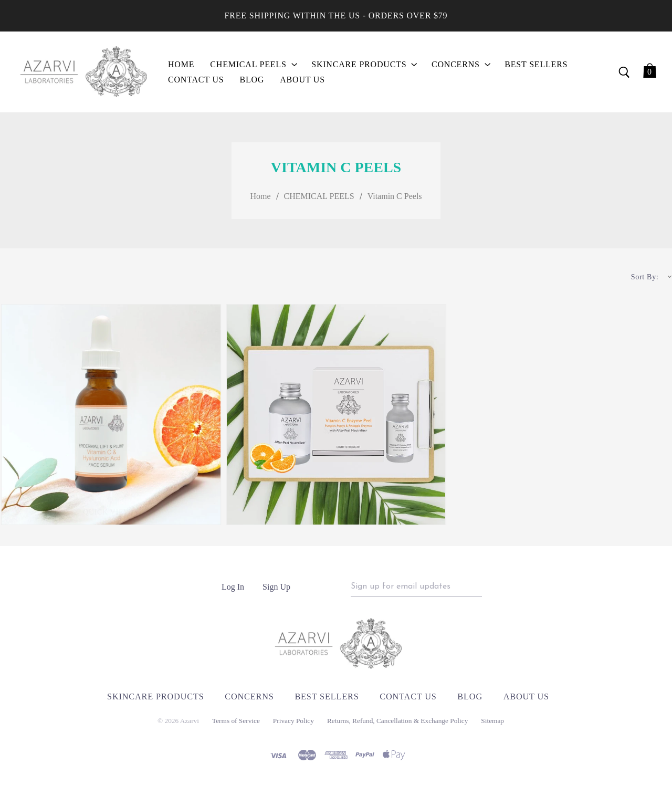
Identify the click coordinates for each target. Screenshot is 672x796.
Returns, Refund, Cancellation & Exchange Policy (397, 725)
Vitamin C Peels (395, 198)
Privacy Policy (293, 725)
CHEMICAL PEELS (319, 198)
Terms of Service (236, 725)
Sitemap (492, 725)
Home (260, 198)
